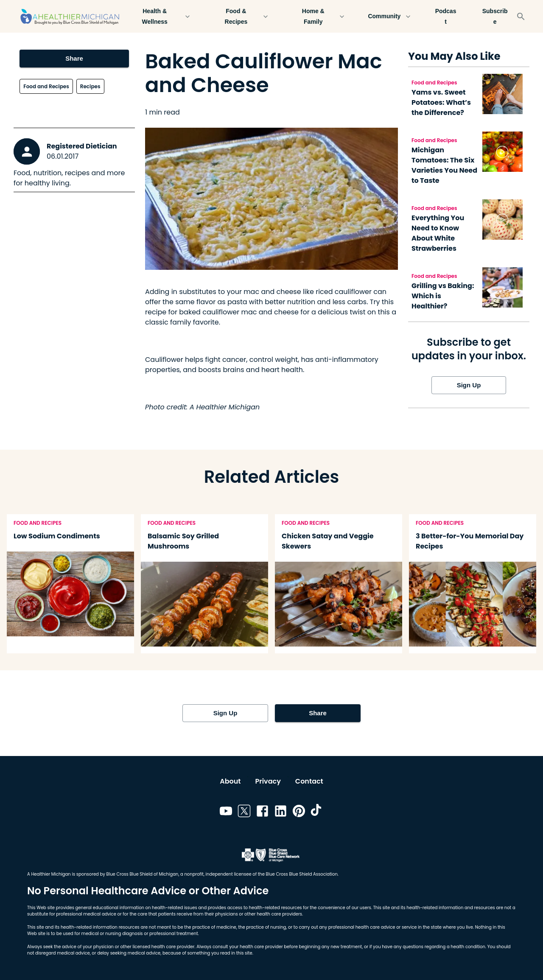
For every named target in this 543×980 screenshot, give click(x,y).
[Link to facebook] (262, 812)
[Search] (521, 17)
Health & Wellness (160, 16)
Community (389, 16)
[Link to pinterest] (299, 812)
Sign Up (469, 385)
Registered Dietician (82, 146)
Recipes (90, 86)
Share (74, 59)
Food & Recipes (241, 16)
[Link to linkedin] (281, 812)
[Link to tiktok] (317, 812)
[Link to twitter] (244, 812)
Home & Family (318, 16)
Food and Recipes (46, 86)
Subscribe (495, 16)
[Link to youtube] (226, 812)
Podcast (446, 16)
